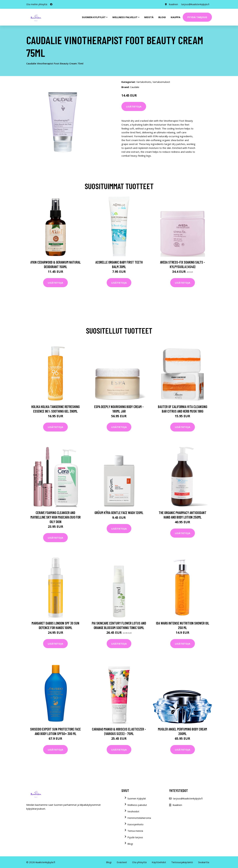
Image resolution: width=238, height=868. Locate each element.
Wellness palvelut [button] (125, 17)
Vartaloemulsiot (161, 82)
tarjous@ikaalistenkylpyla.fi (195, 4)
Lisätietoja (134, 106)
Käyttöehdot (159, 862)
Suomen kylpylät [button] (94, 17)
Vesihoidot (133, 811)
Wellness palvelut (137, 805)
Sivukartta (204, 862)
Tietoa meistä (135, 831)
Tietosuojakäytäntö (182, 862)
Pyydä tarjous (197, 17)
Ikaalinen (173, 4)
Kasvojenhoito (135, 824)
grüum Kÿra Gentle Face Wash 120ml (119, 513)
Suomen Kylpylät (137, 798)
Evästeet (122, 862)
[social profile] (51, 4)
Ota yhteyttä (139, 862)
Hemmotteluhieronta (139, 818)
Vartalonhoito (144, 82)
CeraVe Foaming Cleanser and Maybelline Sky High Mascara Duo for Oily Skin (56, 517)
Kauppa (176, 17)
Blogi (162, 17)
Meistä (149, 17)
